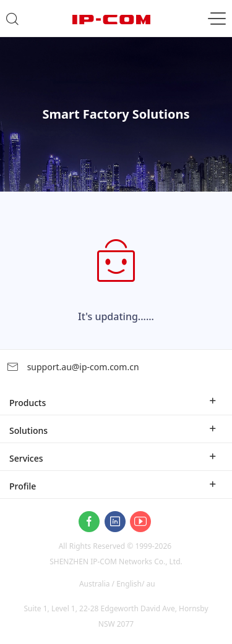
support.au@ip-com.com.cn (73, 367)
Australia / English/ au (117, 584)
